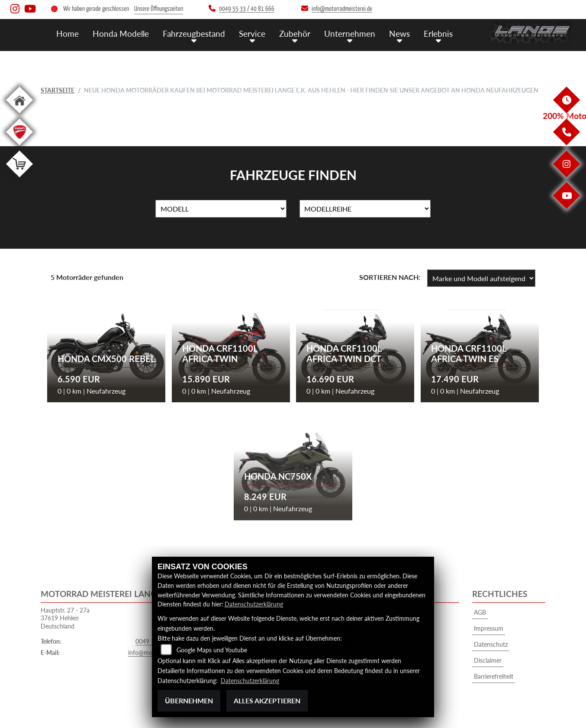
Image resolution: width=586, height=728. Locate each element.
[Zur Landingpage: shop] (19, 179)
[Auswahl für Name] (221, 209)
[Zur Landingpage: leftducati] (19, 147)
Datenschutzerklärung (254, 604)
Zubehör (295, 34)
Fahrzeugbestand (194, 34)
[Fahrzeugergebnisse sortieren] (481, 278)
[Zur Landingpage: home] (19, 115)
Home (68, 34)
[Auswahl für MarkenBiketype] (365, 209)
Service (252, 34)
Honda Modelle (121, 34)
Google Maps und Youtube (212, 650)
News (399, 34)
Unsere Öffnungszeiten (159, 9)
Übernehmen (189, 701)
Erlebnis (438, 34)
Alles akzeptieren (267, 701)
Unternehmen (350, 34)
